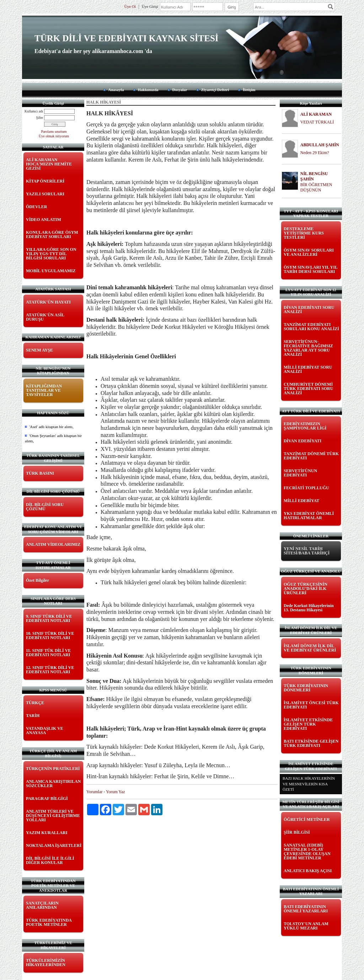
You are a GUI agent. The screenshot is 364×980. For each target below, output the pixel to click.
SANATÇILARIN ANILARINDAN (42, 905)
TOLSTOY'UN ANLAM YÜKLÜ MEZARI (306, 926)
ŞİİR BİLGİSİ (297, 832)
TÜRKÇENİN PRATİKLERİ (53, 769)
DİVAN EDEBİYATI (303, 441)
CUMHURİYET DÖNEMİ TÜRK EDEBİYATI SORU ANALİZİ (308, 389)
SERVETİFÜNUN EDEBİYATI (300, 473)
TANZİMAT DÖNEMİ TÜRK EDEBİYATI (311, 456)
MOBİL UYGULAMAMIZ (51, 271)
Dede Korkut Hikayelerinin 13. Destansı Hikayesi (309, 608)
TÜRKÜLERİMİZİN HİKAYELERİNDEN (46, 963)
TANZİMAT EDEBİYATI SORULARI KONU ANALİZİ (311, 327)
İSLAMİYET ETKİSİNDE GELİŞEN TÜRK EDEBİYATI (308, 724)
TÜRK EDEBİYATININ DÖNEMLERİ (306, 688)
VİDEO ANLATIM (44, 220)
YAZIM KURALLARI (47, 833)
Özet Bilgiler (38, 580)
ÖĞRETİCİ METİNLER (307, 820)
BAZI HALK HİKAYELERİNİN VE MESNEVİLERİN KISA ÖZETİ (309, 784)
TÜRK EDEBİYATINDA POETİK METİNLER (49, 922)
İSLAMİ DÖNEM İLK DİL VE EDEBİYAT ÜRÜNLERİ (310, 648)
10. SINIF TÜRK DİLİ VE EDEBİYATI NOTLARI (50, 636)
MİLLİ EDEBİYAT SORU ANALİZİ (308, 369)
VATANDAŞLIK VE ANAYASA (45, 731)
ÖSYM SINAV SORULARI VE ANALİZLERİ (309, 252)
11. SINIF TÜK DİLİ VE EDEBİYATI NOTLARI (48, 653)
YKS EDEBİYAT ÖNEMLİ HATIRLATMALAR (309, 516)
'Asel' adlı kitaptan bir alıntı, (51, 427)
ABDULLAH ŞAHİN (320, 145)
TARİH (33, 716)
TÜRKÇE (35, 703)
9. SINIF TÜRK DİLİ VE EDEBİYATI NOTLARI (49, 618)
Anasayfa (116, 90)
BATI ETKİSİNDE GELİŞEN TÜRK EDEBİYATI (311, 743)
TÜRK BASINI (40, 473)
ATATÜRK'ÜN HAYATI (48, 302)
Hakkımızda (148, 90)
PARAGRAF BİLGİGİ (47, 799)
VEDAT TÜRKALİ (317, 122)
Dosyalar (180, 90)
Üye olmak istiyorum (54, 136)
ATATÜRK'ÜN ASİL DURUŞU (45, 317)
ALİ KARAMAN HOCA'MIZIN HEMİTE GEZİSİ (49, 164)
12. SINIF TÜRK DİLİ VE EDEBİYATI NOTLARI (50, 670)
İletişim (249, 90)
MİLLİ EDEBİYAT (301, 501)
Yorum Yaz (115, 792)
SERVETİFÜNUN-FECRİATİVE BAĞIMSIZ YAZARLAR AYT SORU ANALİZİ (308, 348)
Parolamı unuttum (54, 131)
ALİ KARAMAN (316, 114)
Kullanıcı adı (34, 111)
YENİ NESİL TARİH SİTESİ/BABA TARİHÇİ (307, 551)
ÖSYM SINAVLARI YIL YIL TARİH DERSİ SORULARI (311, 269)
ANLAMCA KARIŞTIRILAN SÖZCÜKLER (53, 784)
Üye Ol (130, 6)
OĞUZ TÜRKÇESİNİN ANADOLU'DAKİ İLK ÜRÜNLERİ (306, 589)
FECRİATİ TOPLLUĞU (306, 488)
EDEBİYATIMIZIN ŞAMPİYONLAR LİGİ (305, 426)
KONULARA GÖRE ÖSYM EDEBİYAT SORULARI (52, 235)
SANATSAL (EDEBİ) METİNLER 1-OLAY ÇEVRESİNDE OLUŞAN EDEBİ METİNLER (307, 852)
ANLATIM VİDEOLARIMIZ (53, 544)
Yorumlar (94, 792)
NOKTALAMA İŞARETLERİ (54, 845)
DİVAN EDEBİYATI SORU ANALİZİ (309, 310)
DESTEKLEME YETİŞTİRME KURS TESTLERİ (304, 233)
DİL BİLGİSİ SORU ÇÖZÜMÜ (45, 507)
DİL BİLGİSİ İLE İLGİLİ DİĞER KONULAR (50, 860)
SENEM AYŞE (39, 350)
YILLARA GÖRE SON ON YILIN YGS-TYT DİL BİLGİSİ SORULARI (51, 254)
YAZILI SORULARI (45, 194)
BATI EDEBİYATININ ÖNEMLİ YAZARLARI (306, 909)
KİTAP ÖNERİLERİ (45, 181)
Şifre (40, 118)
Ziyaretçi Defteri (215, 90)
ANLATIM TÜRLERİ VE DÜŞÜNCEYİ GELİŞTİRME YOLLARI (53, 816)
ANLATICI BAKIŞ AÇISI (308, 871)
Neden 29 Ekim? (315, 153)
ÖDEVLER (36, 207)
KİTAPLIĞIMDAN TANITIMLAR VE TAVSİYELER (44, 390)
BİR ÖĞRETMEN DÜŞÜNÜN (316, 187)
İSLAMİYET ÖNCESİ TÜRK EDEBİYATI (311, 705)
